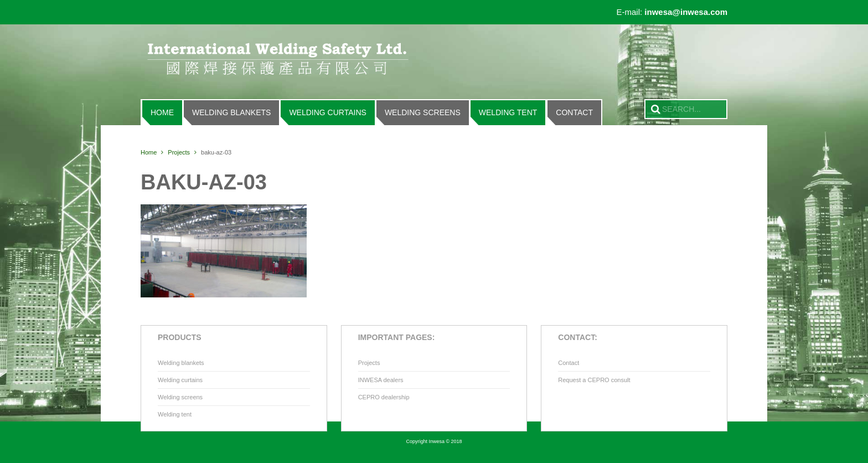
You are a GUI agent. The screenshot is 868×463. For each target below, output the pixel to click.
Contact (574, 112)
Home (162, 112)
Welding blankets (231, 112)
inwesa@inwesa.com (686, 12)
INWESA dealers (381, 380)
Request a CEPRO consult (594, 380)
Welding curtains (328, 112)
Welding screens (423, 112)
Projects (179, 152)
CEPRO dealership (384, 397)
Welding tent (508, 112)
